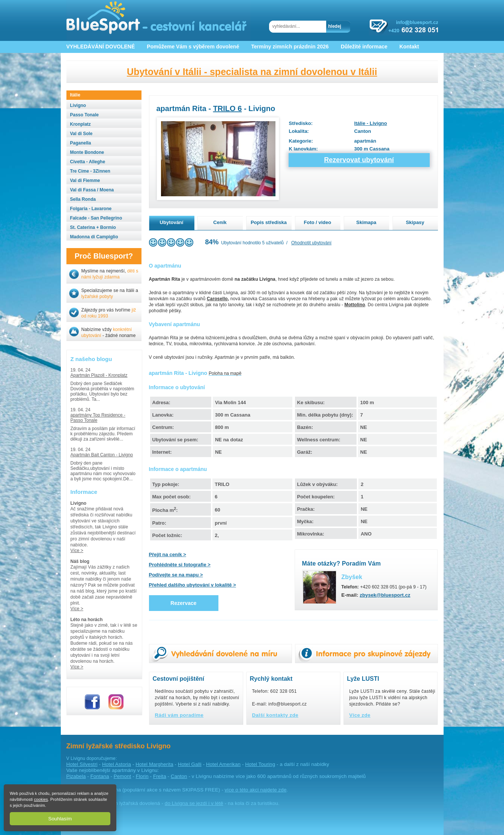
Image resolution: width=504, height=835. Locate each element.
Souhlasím (60, 819)
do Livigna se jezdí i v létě (194, 803)
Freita (160, 776)
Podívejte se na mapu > (176, 575)
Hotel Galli (190, 764)
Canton (179, 776)
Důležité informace (364, 47)
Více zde (360, 715)
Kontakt (409, 47)
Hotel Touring (260, 764)
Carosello (217, 299)
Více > (77, 551)
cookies (41, 799)
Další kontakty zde (275, 715)
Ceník (220, 222)
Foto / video (318, 222)
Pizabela (76, 776)
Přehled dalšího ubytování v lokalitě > (193, 585)
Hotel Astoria (117, 764)
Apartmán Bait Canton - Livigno (102, 455)
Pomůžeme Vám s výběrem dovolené (193, 47)
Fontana (100, 776)
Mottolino (355, 305)
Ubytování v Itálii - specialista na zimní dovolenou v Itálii (252, 72)
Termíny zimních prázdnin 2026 (290, 47)
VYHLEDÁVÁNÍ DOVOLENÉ (101, 47)
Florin (142, 776)
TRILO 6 (228, 108)
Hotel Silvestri (82, 764)
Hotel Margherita (154, 764)
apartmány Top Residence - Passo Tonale (98, 418)
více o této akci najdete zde (256, 790)
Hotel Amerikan (223, 764)
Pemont (123, 776)
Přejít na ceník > (168, 554)
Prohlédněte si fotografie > (180, 565)
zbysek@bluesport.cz (385, 595)
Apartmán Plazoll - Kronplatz (99, 375)
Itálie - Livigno (371, 123)
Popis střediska (269, 222)
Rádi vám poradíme (179, 715)
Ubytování (172, 222)
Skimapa (366, 222)
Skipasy (415, 222)
